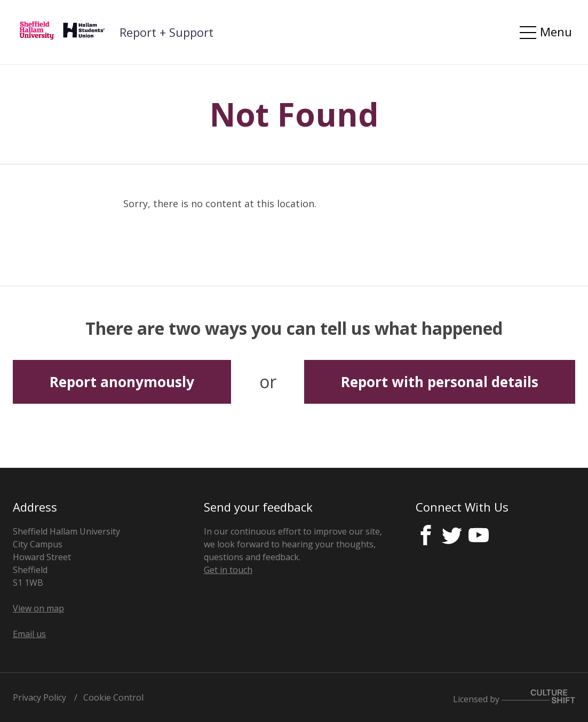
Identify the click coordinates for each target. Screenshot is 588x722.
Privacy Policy (39, 697)
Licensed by (514, 697)
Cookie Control (113, 697)
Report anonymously (122, 382)
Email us (29, 634)
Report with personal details (440, 382)
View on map (38, 608)
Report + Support (166, 32)
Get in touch (228, 570)
